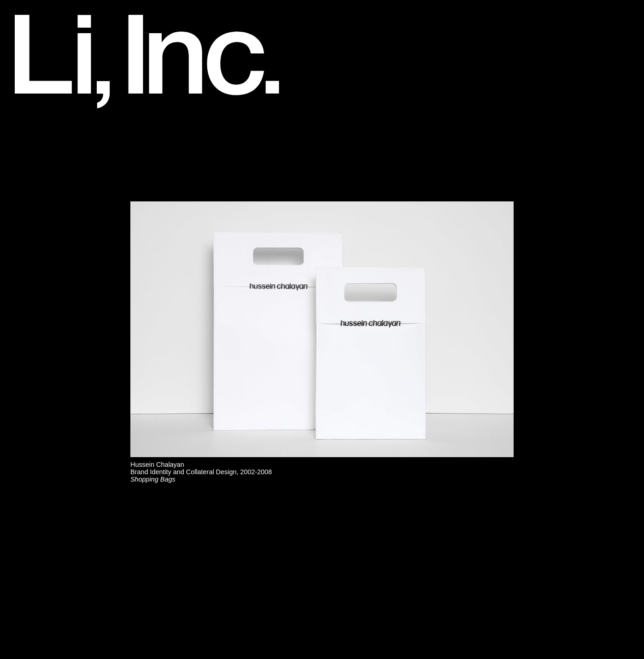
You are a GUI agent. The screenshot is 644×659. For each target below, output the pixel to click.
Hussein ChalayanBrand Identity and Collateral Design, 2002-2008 (201, 472)
